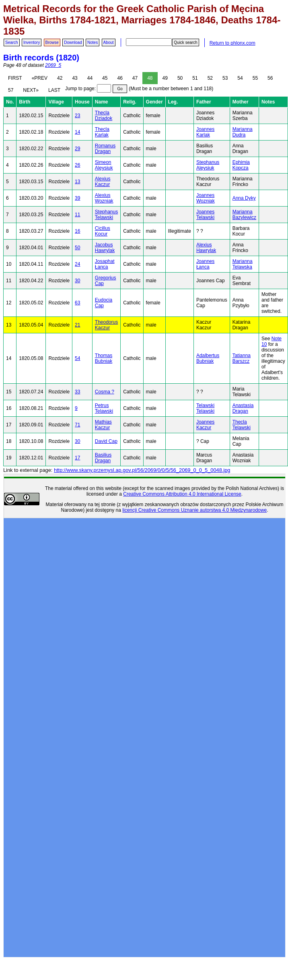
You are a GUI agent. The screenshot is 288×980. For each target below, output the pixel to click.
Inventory (32, 42)
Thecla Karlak (102, 132)
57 (11, 90)
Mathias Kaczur (103, 425)
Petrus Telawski (104, 408)
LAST (54, 90)
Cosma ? (105, 392)
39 (77, 198)
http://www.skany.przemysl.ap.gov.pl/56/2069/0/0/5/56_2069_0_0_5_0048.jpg (142, 470)
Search (12, 42)
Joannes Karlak (205, 132)
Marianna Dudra (243, 132)
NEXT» (31, 90)
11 (77, 215)
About (109, 42)
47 (135, 78)
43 (75, 78)
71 (77, 425)
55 (255, 78)
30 (77, 281)
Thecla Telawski (242, 425)
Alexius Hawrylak (206, 248)
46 (120, 78)
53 (225, 78)
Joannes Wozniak (206, 198)
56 (270, 78)
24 (77, 264)
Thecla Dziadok (104, 116)
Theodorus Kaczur (106, 325)
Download (73, 42)
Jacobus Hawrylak (105, 248)
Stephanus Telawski (106, 215)
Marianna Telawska (243, 264)
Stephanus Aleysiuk (208, 165)
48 (150, 78)
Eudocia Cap (104, 303)
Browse (52, 42)
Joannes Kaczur (205, 425)
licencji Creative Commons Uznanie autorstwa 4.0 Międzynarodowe (194, 510)
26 (77, 165)
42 (60, 78)
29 (77, 149)
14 (77, 132)
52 (210, 78)
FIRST (15, 78)
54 (240, 78)
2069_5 (53, 65)
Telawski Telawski (205, 408)
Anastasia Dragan (243, 408)
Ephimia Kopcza (241, 165)
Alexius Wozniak (104, 198)
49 (165, 78)
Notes (93, 42)
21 (77, 325)
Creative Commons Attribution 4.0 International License (182, 494)
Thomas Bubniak (104, 358)
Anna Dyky (244, 198)
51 (195, 78)
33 (77, 392)
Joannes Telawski (205, 215)
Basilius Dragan (103, 458)
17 (77, 458)
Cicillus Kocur (103, 231)
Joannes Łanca (205, 264)
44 (90, 78)
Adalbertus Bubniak (208, 358)
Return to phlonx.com (232, 43)
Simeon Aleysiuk (104, 165)
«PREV (40, 78)
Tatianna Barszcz (242, 358)
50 (180, 78)
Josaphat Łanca (105, 264)
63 (77, 303)
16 (77, 231)
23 (77, 116)
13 (77, 182)
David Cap (106, 441)
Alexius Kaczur (103, 182)
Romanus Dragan (105, 149)
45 (105, 78)
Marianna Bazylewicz (244, 215)
